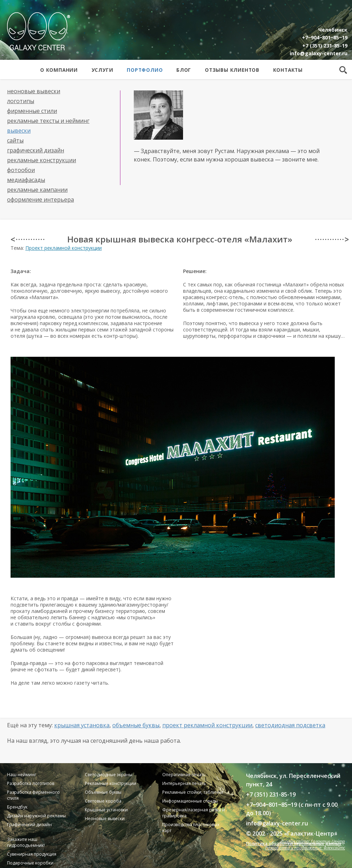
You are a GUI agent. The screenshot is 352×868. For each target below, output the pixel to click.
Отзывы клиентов (232, 70)
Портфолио (145, 70)
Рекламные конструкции (42, 160)
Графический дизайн (36, 150)
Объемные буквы (136, 725)
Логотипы (21, 101)
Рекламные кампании (37, 190)
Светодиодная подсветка (290, 725)
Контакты (288, 70)
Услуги (102, 70)
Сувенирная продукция (32, 854)
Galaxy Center (39, 31)
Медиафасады (26, 180)
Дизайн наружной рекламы (36, 816)
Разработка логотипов (31, 783)
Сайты (15, 140)
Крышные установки (106, 810)
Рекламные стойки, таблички (193, 792)
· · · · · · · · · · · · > (332, 239)
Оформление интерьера (40, 199)
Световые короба (103, 801)
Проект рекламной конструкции (64, 248)
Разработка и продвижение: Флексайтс (305, 848)
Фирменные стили (32, 111)
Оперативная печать (184, 775)
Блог (184, 70)
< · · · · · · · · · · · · (27, 239)
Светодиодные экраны (109, 775)
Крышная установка (82, 725)
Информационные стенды (190, 801)
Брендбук (17, 807)
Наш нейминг (22, 775)
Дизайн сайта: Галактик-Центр (313, 841)
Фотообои (21, 170)
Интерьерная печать (184, 783)
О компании (59, 70)
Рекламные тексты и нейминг (48, 121)
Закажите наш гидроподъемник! (26, 842)
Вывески (19, 131)
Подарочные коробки (30, 863)
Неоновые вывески (34, 91)
